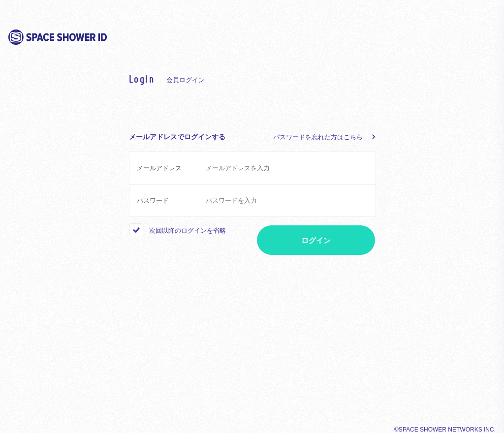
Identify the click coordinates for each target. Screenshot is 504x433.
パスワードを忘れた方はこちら (318, 137)
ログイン (316, 240)
